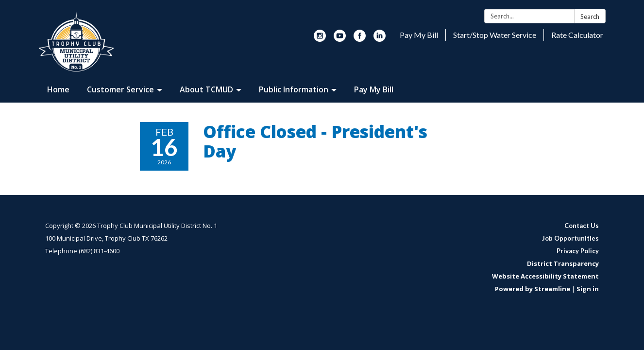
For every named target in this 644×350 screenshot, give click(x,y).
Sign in (588, 289)
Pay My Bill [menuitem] (374, 89)
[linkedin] (380, 39)
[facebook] (360, 39)
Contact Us (582, 226)
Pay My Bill (419, 35)
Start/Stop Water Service (495, 35)
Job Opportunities (570, 238)
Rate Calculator (577, 35)
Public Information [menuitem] (294, 89)
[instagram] (320, 39)
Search (590, 17)
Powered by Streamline (533, 289)
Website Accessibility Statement (545, 276)
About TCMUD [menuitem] (206, 89)
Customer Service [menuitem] (120, 89)
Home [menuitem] (58, 89)
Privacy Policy (578, 251)
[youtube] (340, 39)
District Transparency (563, 263)
